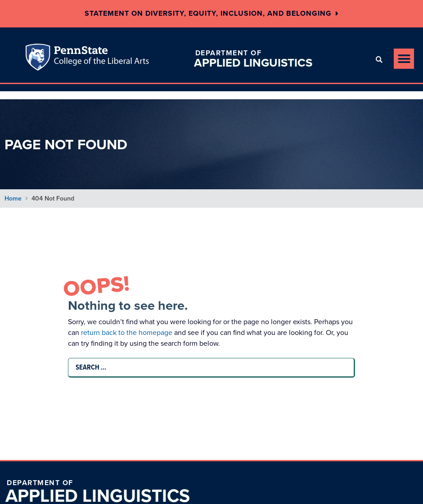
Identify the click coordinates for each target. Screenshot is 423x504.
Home (13, 198)
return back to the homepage (131, 332)
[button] (379, 60)
